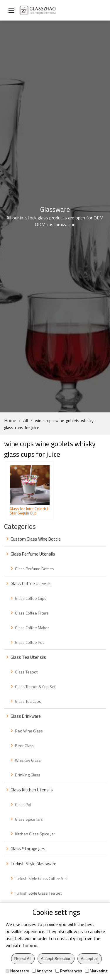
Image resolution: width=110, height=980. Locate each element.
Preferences (69, 971)
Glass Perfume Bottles (34, 569)
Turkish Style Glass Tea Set (38, 893)
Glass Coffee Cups (31, 598)
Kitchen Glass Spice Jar (35, 834)
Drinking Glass (28, 775)
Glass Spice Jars (29, 819)
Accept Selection (56, 959)
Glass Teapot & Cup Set (35, 687)
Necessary (17, 971)
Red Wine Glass (29, 731)
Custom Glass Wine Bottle (36, 539)
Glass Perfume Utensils (33, 554)
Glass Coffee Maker (32, 628)
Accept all (90, 959)
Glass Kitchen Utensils (32, 790)
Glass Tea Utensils (28, 657)
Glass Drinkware (26, 716)
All (26, 420)
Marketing (96, 971)
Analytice (42, 971)
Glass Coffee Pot (29, 642)
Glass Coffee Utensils (31, 584)
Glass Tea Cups (28, 701)
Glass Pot (23, 804)
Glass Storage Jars (28, 849)
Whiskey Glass (28, 760)
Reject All (23, 959)
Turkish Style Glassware (33, 864)
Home (10, 420)
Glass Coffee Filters (32, 613)
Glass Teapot (26, 672)
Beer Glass (25, 745)
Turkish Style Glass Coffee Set (41, 878)
